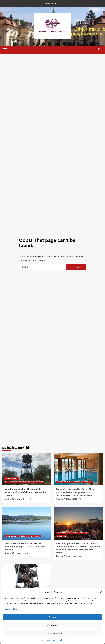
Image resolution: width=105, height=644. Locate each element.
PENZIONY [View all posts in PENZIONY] (84, 533)
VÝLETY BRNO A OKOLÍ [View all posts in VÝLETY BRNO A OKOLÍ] (30, 536)
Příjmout (53, 617)
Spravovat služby (11, 609)
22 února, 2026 (20, 553)
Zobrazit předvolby (53, 633)
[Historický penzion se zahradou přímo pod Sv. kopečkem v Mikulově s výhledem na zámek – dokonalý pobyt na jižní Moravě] (78, 523)
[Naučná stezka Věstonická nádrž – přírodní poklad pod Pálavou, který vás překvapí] (27, 523)
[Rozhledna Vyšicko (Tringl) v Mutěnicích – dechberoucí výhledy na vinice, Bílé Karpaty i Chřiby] (27, 581)
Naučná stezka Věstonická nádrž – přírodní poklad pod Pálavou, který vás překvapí (25, 546)
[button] (101, 592)
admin (9, 499)
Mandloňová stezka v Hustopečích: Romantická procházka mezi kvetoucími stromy (25, 492)
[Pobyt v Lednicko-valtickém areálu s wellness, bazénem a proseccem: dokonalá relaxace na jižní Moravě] (78, 469)
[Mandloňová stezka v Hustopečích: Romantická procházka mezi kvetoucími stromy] (27, 469)
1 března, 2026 (72, 499)
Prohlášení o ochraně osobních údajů (52, 640)
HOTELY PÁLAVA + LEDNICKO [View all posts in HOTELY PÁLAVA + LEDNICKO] (69, 482)
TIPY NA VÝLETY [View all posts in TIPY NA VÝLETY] (12, 479)
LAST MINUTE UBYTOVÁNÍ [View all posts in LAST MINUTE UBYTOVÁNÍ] (67, 533)
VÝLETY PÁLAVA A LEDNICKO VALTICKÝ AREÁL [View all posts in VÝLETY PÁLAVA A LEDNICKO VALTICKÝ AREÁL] (24, 482)
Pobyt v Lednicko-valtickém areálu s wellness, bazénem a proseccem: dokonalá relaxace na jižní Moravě (75, 492)
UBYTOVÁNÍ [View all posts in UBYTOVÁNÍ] (88, 482)
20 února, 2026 (72, 556)
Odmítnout (52, 625)
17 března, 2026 (21, 499)
